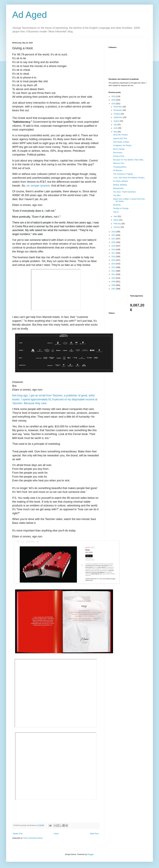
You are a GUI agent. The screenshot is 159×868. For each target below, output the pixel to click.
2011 (114, 274)
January (117, 227)
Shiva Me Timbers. (121, 135)
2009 (114, 282)
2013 (114, 267)
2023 (114, 232)
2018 (114, 250)
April (116, 216)
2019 (114, 246)
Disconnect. (118, 153)
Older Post (94, 834)
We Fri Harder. (119, 149)
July (116, 125)
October (117, 114)
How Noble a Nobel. (121, 142)
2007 (114, 289)
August (117, 121)
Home (56, 834)
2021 (114, 239)
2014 (114, 264)
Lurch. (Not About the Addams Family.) (129, 178)
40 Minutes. (118, 170)
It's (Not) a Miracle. (121, 181)
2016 (114, 257)
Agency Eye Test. (120, 138)
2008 (114, 285)
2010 (114, 278)
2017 (114, 253)
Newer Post (18, 834)
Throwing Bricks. (120, 167)
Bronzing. (117, 205)
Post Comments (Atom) (33, 838)
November (118, 110)
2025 (114, 100)
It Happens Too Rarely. (122, 145)
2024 (114, 104)
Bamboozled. (118, 188)
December (118, 107)
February (117, 224)
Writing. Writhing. (120, 185)
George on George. (121, 208)
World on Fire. (119, 163)
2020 (114, 242)
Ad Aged (30, 15)
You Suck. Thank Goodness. (125, 192)
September (118, 117)
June (116, 128)
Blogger (90, 854)
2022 (114, 235)
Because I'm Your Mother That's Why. (128, 160)
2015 (114, 260)
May (116, 132)
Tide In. (116, 212)
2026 (114, 96)
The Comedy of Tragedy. (123, 174)
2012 (114, 271)
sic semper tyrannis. (39, 186)
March (116, 220)
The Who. (117, 196)
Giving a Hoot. (119, 156)
